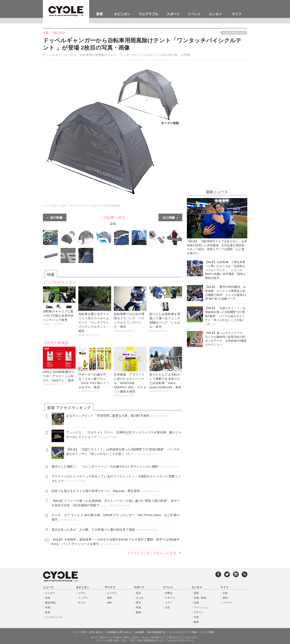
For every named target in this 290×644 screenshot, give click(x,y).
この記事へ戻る (112, 221)
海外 (110, 603)
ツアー (169, 603)
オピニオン (122, 14)
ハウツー (228, 603)
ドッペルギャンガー (60, 283)
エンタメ (215, 14)
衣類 (48, 607)
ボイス (82, 603)
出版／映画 (200, 598)
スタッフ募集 (207, 632)
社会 (225, 593)
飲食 (48, 612)
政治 (225, 598)
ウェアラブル (149, 14)
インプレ (83, 598)
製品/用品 (50, 603)
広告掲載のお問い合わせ (119, 632)
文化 (167, 607)
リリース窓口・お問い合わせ (88, 632)
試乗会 (169, 593)
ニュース (48, 587)
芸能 (196, 593)
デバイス (110, 587)
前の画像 (56, 217)
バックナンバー (54, 617)
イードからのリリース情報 (183, 632)
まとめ (140, 598)
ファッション (201, 607)
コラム (82, 593)
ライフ (237, 14)
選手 (138, 603)
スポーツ (173, 14)
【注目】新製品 (56, 343)
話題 (196, 603)
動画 (138, 612)
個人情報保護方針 (157, 632)
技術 (48, 598)
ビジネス (50, 593)
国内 (110, 598)
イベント (194, 14)
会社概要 (139, 632)
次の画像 (169, 217)
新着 (100, 14)
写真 (138, 607)
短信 (138, 593)
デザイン (199, 612)
